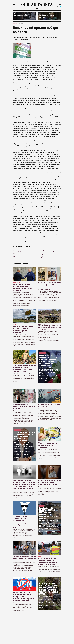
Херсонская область (18, 282)
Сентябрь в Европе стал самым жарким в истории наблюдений (24, 558)
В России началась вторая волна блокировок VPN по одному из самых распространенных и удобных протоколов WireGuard (24, 597)
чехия (39, 556)
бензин (15, 24)
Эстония (15, 325)
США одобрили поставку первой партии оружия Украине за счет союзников (49, 327)
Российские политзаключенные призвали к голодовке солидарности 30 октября (49, 482)
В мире (42, 506)
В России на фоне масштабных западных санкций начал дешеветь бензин (35, 257)
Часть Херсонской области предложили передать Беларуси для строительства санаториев (23, 287)
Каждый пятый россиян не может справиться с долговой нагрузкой (24, 407)
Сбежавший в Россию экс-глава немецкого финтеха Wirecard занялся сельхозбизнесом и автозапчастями (49, 286)
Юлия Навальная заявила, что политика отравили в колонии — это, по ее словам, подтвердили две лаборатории (49, 360)
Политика (43, 353)
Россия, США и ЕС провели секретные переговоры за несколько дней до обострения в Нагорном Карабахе (49, 513)
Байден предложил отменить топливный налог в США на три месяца (34, 251)
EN (60, 7)
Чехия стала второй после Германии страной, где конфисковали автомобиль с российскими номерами (48, 561)
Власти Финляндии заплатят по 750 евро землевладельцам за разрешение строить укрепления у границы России (49, 589)
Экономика (37, 8)
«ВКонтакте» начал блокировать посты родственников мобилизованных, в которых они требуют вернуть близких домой (24, 522)
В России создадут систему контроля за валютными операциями (48, 445)
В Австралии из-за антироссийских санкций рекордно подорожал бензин (35, 254)
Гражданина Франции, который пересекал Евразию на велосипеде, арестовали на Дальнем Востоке (24, 368)
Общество (18, 430)
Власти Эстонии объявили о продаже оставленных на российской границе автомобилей (23, 330)
